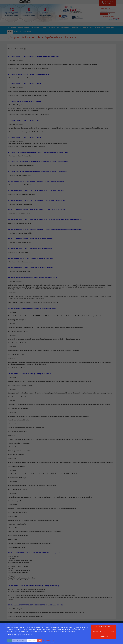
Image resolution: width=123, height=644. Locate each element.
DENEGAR (104, 637)
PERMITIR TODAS (104, 627)
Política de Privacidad (13, 634)
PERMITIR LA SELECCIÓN (104, 632)
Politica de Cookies (27, 634)
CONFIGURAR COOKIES (49, 640)
